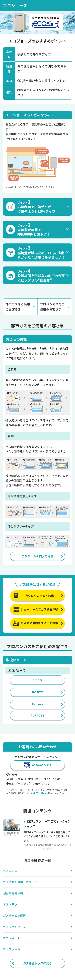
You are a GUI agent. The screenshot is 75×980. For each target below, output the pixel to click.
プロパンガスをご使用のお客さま (52, 307)
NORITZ (37, 692)
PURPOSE (37, 715)
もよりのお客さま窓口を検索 (39, 623)
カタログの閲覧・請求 (40, 596)
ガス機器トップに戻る (38, 963)
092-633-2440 (38, 793)
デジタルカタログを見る (38, 556)
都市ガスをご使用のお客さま (18, 307)
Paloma (37, 704)
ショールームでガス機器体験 (39, 609)
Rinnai (37, 680)
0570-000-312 (42, 765)
